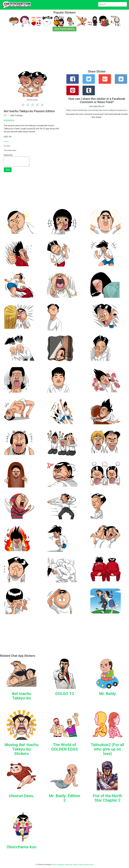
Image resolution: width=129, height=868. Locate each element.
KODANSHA (9, 120)
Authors (76, 865)
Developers (60, 865)
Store (81, 865)
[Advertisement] (64, 52)
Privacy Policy (88, 865)
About (54, 865)
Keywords (69, 865)
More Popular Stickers (65, 29)
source (6, 141)
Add (8, 170)
